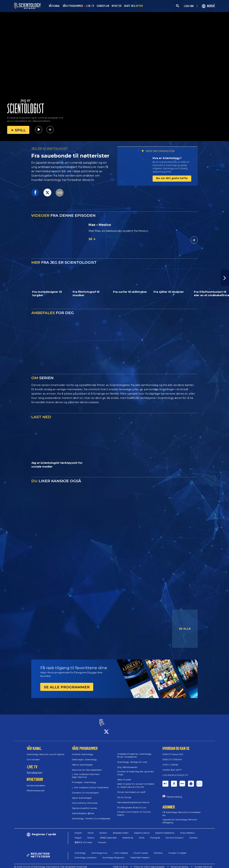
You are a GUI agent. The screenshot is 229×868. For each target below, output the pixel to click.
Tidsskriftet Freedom (140, 855)
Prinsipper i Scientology (84, 779)
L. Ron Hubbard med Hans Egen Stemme (86, 772)
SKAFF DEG (133, 6)
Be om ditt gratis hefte (172, 178)
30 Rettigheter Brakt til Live (132, 804)
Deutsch (103, 830)
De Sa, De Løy (124, 794)
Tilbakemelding (174, 794)
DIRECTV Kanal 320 (173, 751)
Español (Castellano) (165, 830)
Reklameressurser (36, 787)
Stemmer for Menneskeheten (87, 767)
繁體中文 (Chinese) (83, 839)
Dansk (91, 830)
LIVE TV (90, 6)
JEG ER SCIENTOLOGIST (50, 149)
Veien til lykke (124, 776)
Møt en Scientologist (82, 761)
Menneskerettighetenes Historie (133, 799)
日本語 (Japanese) (108, 834)
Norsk (142, 834)
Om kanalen (33, 756)
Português (155, 834)
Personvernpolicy (180, 863)
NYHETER (117, 6)
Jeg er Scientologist (82, 795)
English (78, 830)
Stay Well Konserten (127, 764)
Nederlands (128, 834)
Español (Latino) (142, 830)
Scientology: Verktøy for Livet (132, 759)
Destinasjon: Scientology (84, 756)
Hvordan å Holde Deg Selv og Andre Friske (135, 770)
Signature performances (84, 805)
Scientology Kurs (99, 850)
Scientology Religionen (113, 855)
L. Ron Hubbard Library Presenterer (90, 784)
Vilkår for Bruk (120, 863)
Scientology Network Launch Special (45, 751)
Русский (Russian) (175, 834)
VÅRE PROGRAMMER (73, 6)
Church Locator (141, 850)
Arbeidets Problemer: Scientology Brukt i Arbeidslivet (134, 752)
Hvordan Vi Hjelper (177, 850)
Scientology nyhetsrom (86, 855)
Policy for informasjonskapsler (149, 863)
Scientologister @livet (83, 810)
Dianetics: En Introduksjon (85, 789)
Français (102, 839)
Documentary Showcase (85, 800)
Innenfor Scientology (83, 751)
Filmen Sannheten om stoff (131, 789)
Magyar (78, 834)
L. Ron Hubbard (120, 850)
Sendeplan (35, 769)
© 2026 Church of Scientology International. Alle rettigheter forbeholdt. (51, 863)
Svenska (193, 834)
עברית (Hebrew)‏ (187, 830)
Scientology (80, 850)
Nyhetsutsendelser (36, 782)
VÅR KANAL (54, 6)
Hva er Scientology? (167, 158)
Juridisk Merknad (203, 863)
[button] (225, 278)
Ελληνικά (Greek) (121, 830)
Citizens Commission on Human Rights (134, 810)
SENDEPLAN (103, 6)
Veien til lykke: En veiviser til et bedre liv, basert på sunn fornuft (136, 782)
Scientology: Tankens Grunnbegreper (91, 815)
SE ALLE (185, 629)
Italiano (91, 834)
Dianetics (158, 850)
